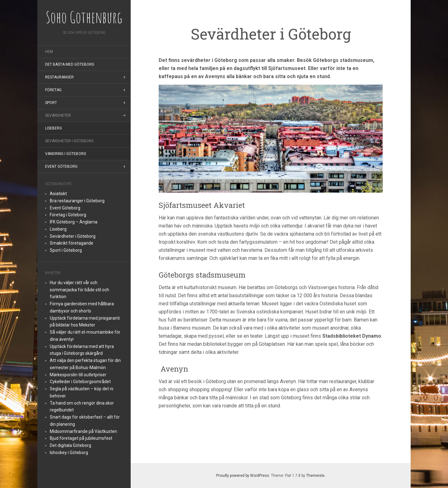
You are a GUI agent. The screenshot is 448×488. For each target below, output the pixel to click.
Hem (49, 52)
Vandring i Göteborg (66, 154)
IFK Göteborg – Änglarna (74, 222)
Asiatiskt (58, 194)
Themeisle (315, 476)
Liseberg (54, 128)
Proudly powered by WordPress (243, 476)
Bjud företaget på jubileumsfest (81, 438)
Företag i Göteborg (68, 215)
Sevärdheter (58, 115)
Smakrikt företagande (72, 243)
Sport (51, 103)
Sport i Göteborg (66, 250)
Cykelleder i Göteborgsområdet (80, 382)
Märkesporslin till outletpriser (78, 375)
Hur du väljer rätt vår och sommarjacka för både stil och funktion (79, 290)
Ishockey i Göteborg (69, 453)
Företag (53, 90)
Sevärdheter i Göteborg (69, 141)
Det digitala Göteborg (70, 445)
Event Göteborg (61, 167)
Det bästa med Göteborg (70, 64)
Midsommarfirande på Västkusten (83, 431)
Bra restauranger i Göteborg (77, 201)
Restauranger (59, 77)
